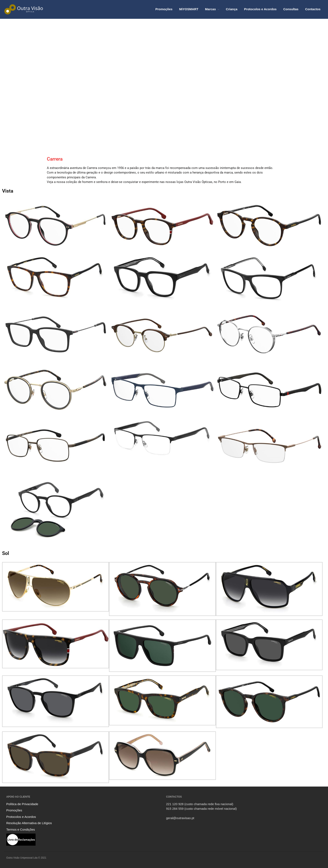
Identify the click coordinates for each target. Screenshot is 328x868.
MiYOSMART (189, 9)
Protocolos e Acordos (260, 9)
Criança (232, 9)
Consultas (291, 9)
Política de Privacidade (22, 804)
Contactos (313, 9)
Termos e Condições (21, 829)
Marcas (210, 9)
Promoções (164, 9)
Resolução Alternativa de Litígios (29, 823)
